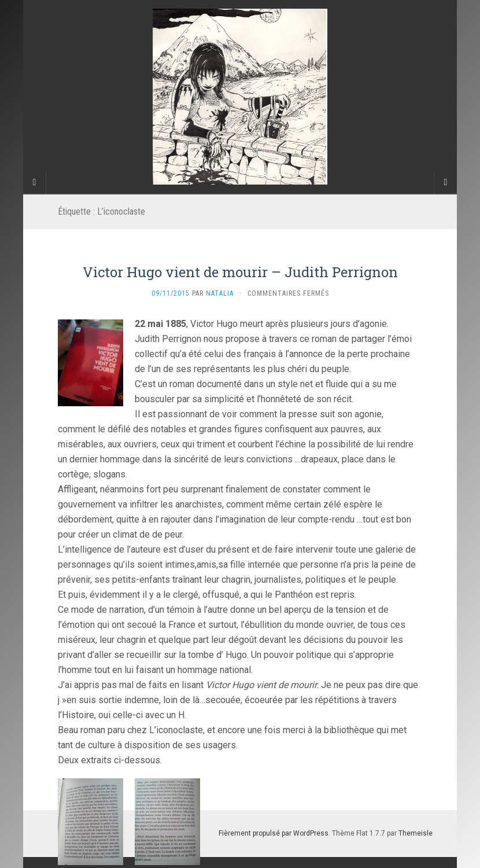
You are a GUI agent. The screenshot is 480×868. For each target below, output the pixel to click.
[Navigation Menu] (445, 182)
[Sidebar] (35, 182)
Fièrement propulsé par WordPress (274, 833)
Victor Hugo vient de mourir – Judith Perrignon (240, 272)
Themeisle (416, 833)
